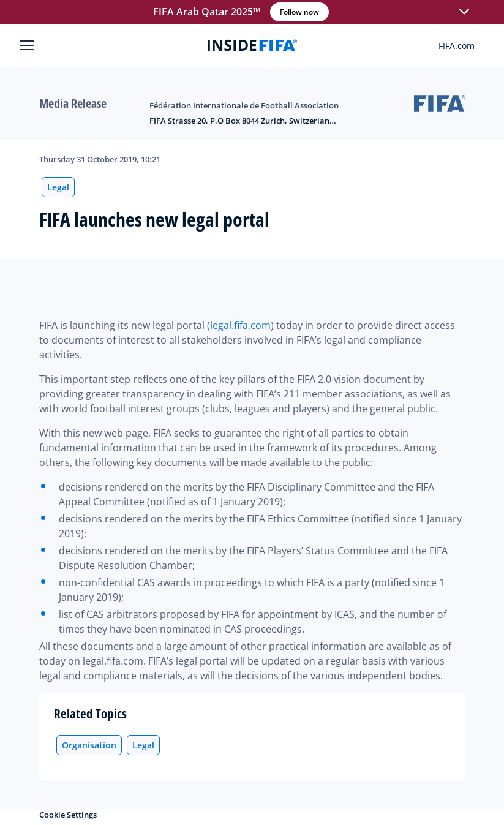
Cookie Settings (68, 815)
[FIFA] (252, 45)
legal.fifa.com (240, 325)
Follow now (299, 12)
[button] (464, 12)
